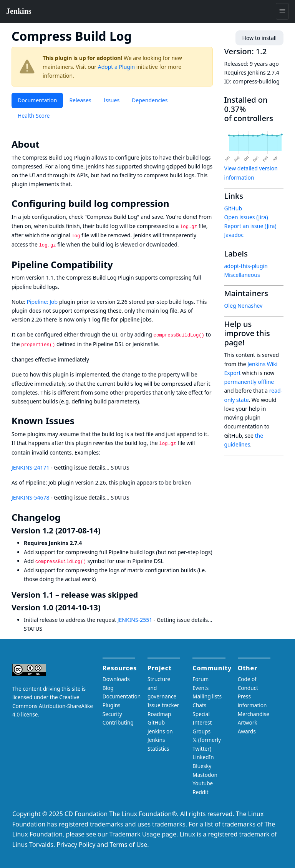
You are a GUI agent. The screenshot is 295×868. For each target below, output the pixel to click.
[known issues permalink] (80, 421)
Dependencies (150, 100)
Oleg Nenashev (244, 306)
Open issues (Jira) (246, 217)
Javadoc (234, 235)
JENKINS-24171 (31, 467)
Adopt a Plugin (116, 67)
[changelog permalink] (66, 517)
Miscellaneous (242, 275)
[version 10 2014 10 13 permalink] (105, 607)
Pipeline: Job (42, 302)
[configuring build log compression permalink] (175, 203)
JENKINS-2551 (135, 620)
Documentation (37, 100)
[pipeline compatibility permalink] (118, 265)
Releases (80, 100)
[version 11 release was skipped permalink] (143, 595)
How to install (259, 38)
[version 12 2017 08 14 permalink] (105, 531)
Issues (112, 100)
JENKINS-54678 (31, 497)
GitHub (233, 208)
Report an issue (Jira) (250, 226)
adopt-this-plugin (246, 266)
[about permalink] (45, 144)
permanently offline (249, 382)
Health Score (34, 116)
